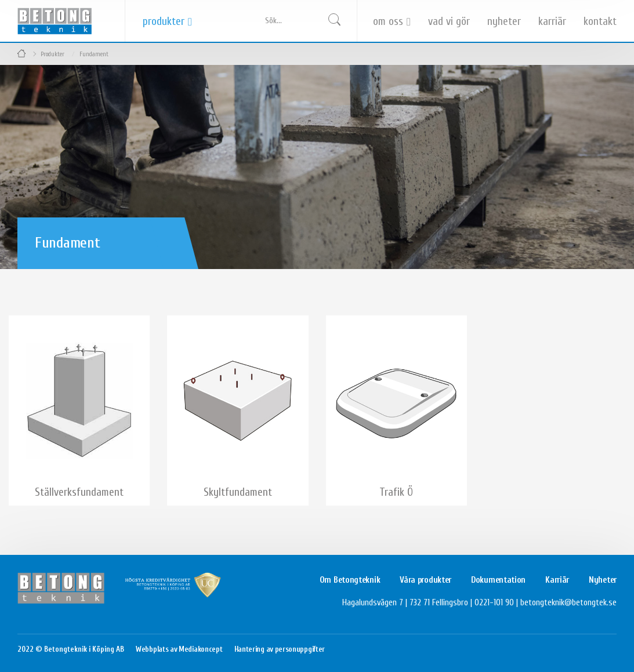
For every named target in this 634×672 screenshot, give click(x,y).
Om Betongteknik (350, 580)
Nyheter (504, 21)
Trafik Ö (396, 492)
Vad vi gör (449, 21)
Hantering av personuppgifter (280, 649)
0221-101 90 (494, 603)
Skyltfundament (238, 492)
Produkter (164, 21)
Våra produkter (425, 580)
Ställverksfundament (79, 492)
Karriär (552, 21)
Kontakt (600, 21)
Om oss (388, 21)
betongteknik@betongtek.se (568, 603)
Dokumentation (498, 580)
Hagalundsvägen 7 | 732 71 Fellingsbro (405, 603)
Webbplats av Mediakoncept (179, 649)
